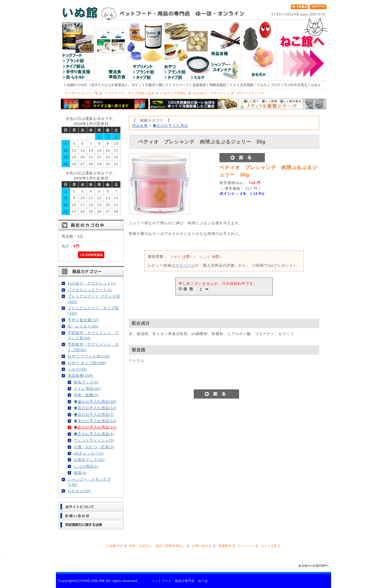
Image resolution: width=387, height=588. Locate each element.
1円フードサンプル (251, 93)
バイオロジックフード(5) (90, 290)
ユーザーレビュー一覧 (82, 93)
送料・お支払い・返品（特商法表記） (157, 546)
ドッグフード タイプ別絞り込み (130, 93)
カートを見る (271, 546)
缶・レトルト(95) (83, 326)
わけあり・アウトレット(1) (92, 283)
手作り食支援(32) (83, 320)
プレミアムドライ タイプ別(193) (93, 310)
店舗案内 (225, 546)
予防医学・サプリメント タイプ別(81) (93, 347)
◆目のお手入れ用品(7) (94, 414)
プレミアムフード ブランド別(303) (94, 299)
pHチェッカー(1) (89, 453)
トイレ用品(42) (87, 388)
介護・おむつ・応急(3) (94, 447)
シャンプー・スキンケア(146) (89, 482)
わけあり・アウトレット (212, 93)
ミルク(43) (77, 369)
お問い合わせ (202, 546)
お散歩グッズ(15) (89, 460)
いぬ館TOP (115, 546)
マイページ (185, 265)
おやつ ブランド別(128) (89, 356)
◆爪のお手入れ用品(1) (94, 434)
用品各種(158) (80, 375)
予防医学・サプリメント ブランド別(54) (93, 335)
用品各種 (140, 125)
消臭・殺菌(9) (86, 395)
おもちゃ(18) (79, 491)
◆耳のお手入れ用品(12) (95, 408)
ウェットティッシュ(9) (94, 440)
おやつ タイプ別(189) (87, 363)
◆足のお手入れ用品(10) (95, 427)
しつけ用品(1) (86, 466)
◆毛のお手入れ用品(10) (95, 421)
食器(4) (80, 473)
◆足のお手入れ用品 (170, 125)
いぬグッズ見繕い (174, 93)
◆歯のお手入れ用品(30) (95, 401)
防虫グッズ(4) (86, 382)
